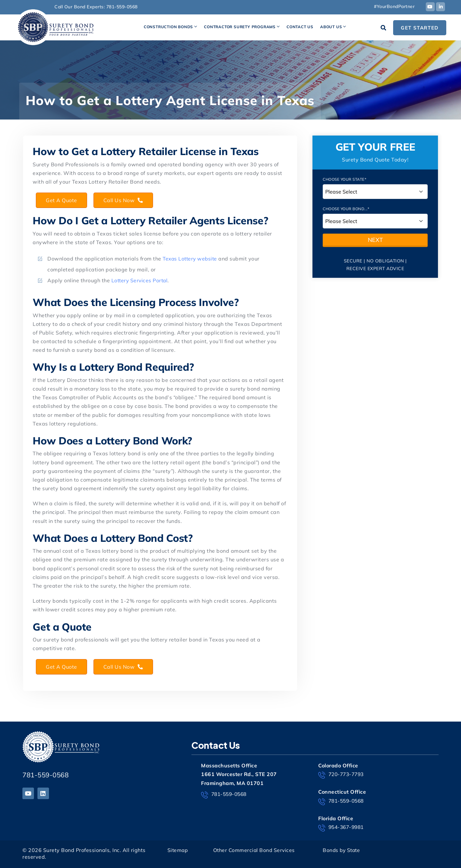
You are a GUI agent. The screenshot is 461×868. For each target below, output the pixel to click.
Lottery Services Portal (141, 280)
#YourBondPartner (394, 6)
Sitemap (178, 850)
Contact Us (300, 27)
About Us (331, 27)
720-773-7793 (343, 775)
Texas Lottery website (191, 259)
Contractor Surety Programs (240, 27)
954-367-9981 (343, 828)
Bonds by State (342, 850)
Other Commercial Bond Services (255, 850)
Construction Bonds (168, 27)
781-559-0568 (122, 7)
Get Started (420, 28)
